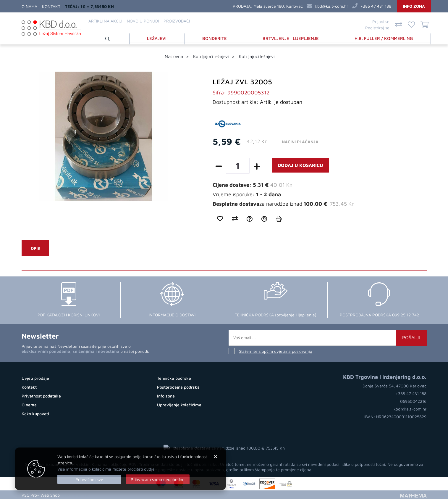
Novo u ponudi (143, 21)
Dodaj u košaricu (300, 165)
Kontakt (51, 6)
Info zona (414, 6)
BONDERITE (215, 38)
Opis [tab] (35, 248)
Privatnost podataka (41, 396)
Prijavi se (381, 21)
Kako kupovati (35, 413)
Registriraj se (377, 28)
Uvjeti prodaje (35, 378)
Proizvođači (177, 21)
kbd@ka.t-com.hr (332, 6)
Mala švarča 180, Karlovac (278, 6)
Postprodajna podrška (178, 387)
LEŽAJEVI (158, 38)
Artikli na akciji (105, 21)
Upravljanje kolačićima (179, 404)
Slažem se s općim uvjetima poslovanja (276, 351)
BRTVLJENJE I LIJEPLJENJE (291, 38)
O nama (29, 6)
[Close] (89, 479)
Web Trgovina (76, 494)
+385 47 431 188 (376, 6)
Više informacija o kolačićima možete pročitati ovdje (106, 469)
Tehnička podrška (174, 378)
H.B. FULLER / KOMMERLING (384, 38)
